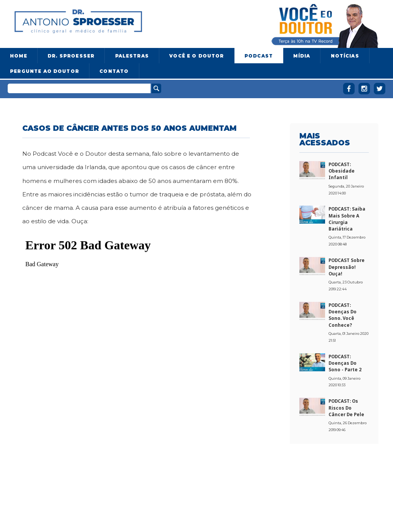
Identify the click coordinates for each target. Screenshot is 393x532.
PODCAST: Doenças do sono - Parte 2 (345, 363)
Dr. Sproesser (71, 56)
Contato (114, 71)
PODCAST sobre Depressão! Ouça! (347, 267)
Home (19, 56)
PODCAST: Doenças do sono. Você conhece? (343, 315)
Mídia (302, 56)
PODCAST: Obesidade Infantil (342, 171)
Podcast (259, 56)
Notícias (345, 56)
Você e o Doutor (196, 56)
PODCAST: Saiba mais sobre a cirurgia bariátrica (347, 219)
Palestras (132, 56)
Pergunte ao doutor (45, 71)
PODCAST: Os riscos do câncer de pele (346, 408)
